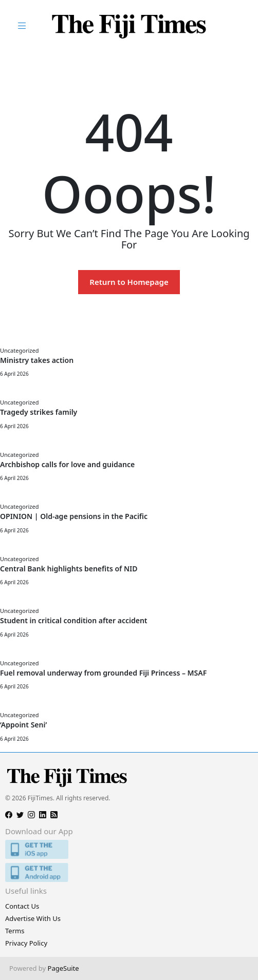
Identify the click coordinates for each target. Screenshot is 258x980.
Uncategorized (19, 350)
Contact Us (22, 906)
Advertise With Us (33, 918)
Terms (15, 931)
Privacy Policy (26, 943)
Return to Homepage (129, 282)
